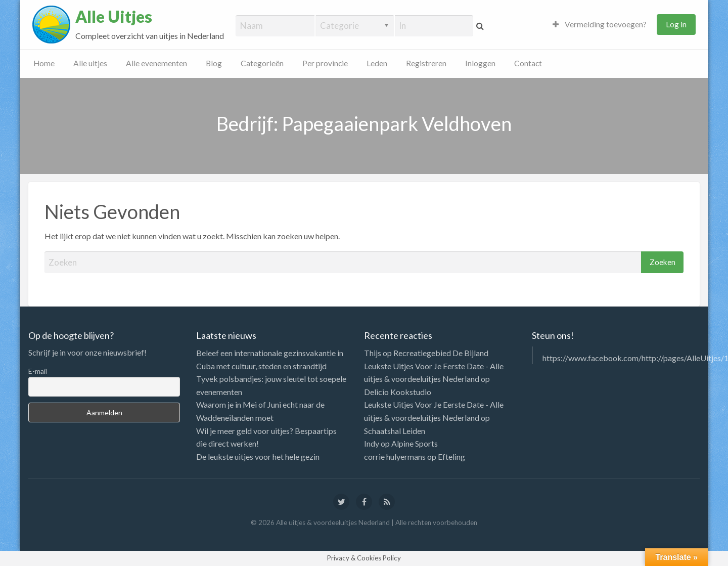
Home (44, 63)
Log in (676, 24)
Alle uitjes (90, 63)
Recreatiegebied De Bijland (441, 353)
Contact (528, 63)
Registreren (426, 63)
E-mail (38, 371)
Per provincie (325, 63)
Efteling (451, 456)
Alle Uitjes (114, 17)
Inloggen (480, 63)
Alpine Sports (415, 443)
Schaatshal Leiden (395, 431)
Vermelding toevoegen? (600, 24)
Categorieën (262, 63)
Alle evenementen (156, 63)
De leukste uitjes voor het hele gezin (258, 456)
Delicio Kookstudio (398, 392)
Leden (377, 63)
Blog (214, 63)
